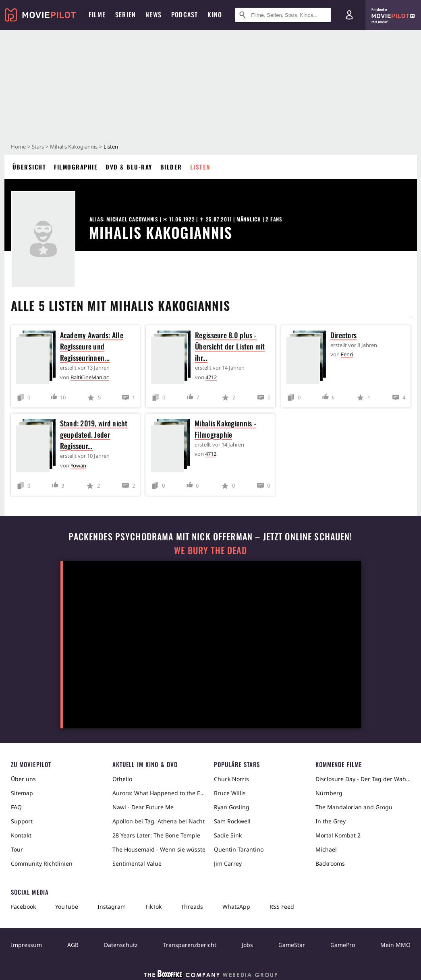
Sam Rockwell (232, 821)
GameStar (292, 945)
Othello (122, 779)
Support (22, 821)
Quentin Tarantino (239, 849)
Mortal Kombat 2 (338, 835)
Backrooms (330, 863)
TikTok (153, 907)
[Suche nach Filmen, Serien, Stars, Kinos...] (283, 15)
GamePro (343, 945)
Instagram (112, 907)
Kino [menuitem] (215, 14)
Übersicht (29, 167)
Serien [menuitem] (125, 14)
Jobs (247, 945)
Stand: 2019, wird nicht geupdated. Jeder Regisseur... (94, 434)
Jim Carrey (228, 863)
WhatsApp (236, 907)
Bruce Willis (230, 793)
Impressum (26, 945)
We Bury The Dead (210, 550)
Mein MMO (395, 945)
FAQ (16, 807)
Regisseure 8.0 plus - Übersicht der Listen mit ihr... (230, 346)
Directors (343, 335)
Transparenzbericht (190, 945)
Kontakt (21, 835)
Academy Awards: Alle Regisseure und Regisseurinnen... (92, 346)
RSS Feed (282, 907)
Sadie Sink (228, 835)
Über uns (23, 779)
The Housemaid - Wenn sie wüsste (159, 849)
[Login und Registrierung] (349, 15)
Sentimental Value (137, 863)
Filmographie (76, 167)
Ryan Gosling (232, 807)
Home (18, 147)
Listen (200, 167)
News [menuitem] (153, 14)
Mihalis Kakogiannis (74, 147)
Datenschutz (121, 945)
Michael (326, 849)
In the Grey (331, 821)
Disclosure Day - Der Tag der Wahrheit (363, 779)
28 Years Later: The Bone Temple (156, 835)
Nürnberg (329, 793)
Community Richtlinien (42, 863)
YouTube (67, 907)
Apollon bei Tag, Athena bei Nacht (159, 821)
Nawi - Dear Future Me (143, 807)
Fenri (347, 354)
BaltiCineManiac (90, 377)
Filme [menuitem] (97, 14)
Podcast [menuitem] (185, 14)
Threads (192, 907)
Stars (38, 147)
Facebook (23, 907)
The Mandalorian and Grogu (354, 807)
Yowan (78, 465)
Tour (17, 849)
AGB (73, 945)
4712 (211, 377)
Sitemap (22, 793)
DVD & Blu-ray (129, 167)
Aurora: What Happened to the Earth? (160, 793)
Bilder (171, 167)
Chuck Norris (231, 779)
